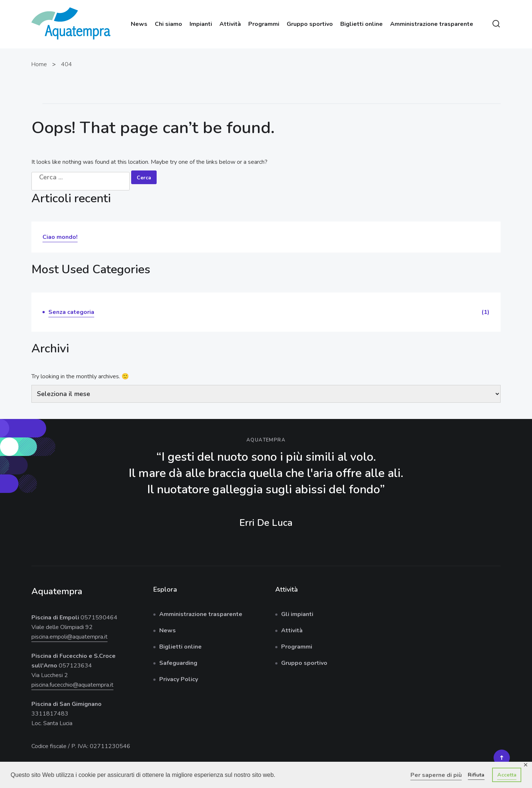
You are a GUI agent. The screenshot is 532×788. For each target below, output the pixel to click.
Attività (230, 24)
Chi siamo (168, 24)
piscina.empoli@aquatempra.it (69, 637)
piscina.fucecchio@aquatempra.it (72, 685)
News (139, 24)
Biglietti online (362, 24)
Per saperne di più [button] (436, 775)
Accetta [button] (507, 775)
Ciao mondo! (60, 237)
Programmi (264, 24)
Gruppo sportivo (310, 24)
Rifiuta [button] (476, 775)
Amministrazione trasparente (432, 24)
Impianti (201, 24)
